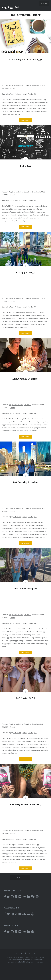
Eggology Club (11, 7)
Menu (45, 3)
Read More (26, 120)
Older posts (19, 878)
